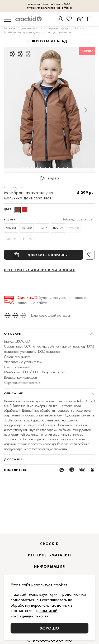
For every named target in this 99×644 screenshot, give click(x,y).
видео (49, 178)
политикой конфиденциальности (34, 613)
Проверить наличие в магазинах (40, 270)
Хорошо (49, 628)
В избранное (90, 255)
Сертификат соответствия (22, 383)
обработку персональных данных (40, 605)
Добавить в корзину (48, 255)
